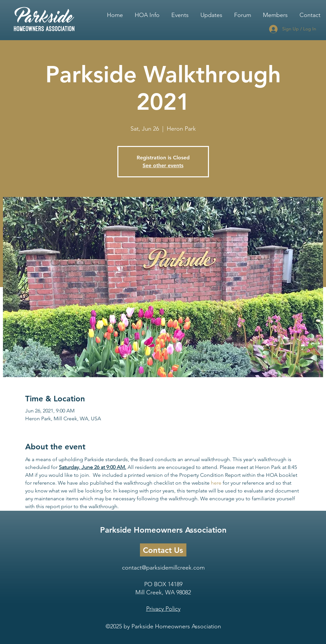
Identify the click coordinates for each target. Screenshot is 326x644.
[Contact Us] (163, 550)
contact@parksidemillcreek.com (163, 568)
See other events (163, 165)
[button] (147, 12)
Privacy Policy (163, 609)
